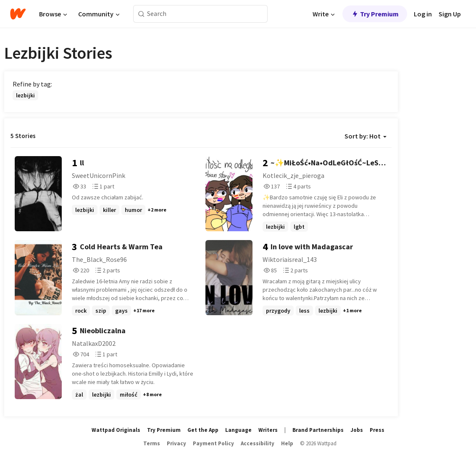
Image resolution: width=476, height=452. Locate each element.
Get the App (203, 430)
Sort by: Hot (366, 136)
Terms (152, 443)
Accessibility (258, 443)
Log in (423, 14)
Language (238, 430)
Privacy (176, 443)
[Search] (141, 14)
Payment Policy (213, 443)
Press (377, 430)
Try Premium (375, 14)
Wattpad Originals (116, 430)
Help (287, 443)
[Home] (18, 14)
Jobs (357, 430)
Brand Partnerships (318, 430)
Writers (268, 430)
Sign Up (450, 14)
